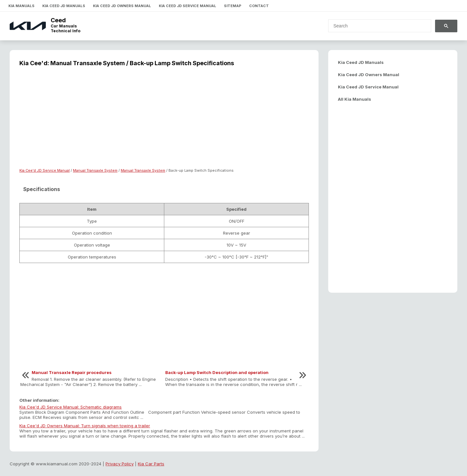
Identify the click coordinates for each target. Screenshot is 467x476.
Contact (259, 6)
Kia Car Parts (151, 464)
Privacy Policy (120, 464)
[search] (376, 26)
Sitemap (233, 6)
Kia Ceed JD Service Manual (188, 6)
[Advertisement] (164, 121)
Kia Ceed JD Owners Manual (122, 6)
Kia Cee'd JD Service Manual (45, 170)
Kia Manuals (21, 6)
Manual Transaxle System (95, 170)
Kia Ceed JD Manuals (64, 6)
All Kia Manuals (355, 99)
